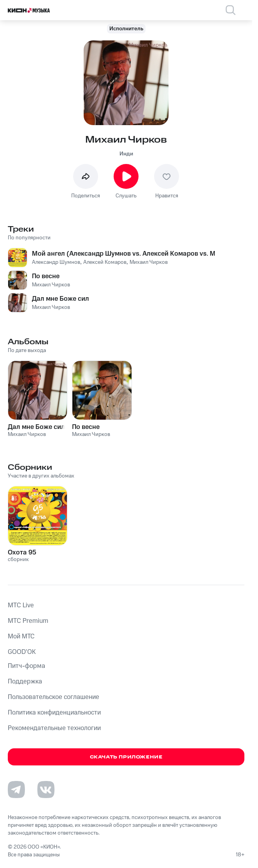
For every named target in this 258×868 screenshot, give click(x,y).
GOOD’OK (22, 652)
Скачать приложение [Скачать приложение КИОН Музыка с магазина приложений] (126, 757)
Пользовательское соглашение (54, 697)
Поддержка (25, 682)
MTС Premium (28, 621)
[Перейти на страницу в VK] (46, 790)
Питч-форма (26, 666)
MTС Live (21, 605)
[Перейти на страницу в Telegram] (16, 790)
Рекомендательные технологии (54, 728)
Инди (126, 154)
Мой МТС (21, 636)
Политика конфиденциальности (54, 713)
